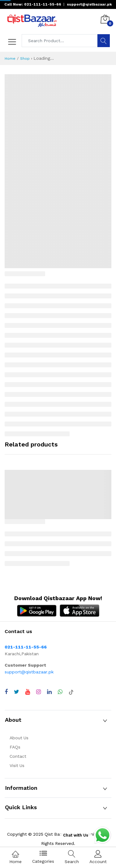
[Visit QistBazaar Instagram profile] (39, 692)
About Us (19, 738)
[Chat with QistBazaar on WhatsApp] (60, 692)
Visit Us (17, 765)
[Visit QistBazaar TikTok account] (71, 692)
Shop (25, 59)
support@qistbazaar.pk (29, 672)
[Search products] (60, 41)
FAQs (15, 747)
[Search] (104, 41)
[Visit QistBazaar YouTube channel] (28, 692)
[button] (58, 720)
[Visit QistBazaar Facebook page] (6, 692)
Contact (18, 756)
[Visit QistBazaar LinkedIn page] (49, 692)
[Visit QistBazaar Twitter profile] (17, 692)
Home (10, 59)
